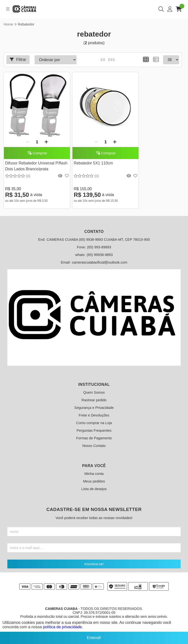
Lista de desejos (94, 483)
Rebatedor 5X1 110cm (85, 157)
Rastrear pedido (94, 394)
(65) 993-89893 (99, 241)
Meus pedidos (94, 476)
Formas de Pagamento (94, 432)
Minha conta (94, 468)
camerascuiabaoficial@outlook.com (100, 257)
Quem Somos (94, 387)
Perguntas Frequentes (94, 425)
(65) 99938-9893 (100, 249)
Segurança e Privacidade (94, 402)
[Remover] (23, 134)
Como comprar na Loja (94, 417)
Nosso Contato (94, 440)
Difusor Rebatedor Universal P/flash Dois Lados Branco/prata (30, 161)
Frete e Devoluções (94, 410)
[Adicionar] (42, 134)
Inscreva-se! (94, 558)
